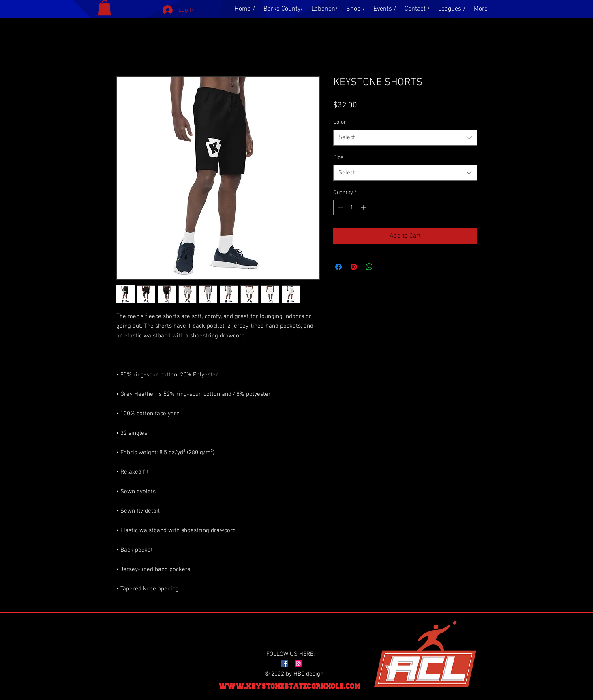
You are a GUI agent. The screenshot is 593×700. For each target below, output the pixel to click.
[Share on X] (385, 267)
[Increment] (364, 207)
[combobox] (405, 138)
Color (340, 122)
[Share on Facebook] (338, 267)
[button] (105, 8)
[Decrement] (339, 207)
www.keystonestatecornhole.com (290, 686)
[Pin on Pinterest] (354, 267)
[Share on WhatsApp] (369, 267)
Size (338, 158)
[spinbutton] (352, 207)
